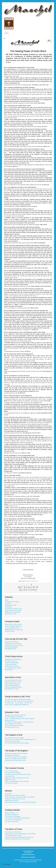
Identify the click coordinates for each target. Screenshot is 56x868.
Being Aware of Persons (12, 801)
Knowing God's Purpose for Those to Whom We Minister (21, 802)
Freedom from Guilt (10, 614)
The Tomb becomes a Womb (13, 668)
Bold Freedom (9, 670)
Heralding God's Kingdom (12, 755)
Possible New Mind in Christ (13, 682)
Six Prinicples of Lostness (12, 602)
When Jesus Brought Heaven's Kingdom (16, 753)
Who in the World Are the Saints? (14, 725)
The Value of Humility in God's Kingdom (16, 757)
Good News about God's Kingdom (14, 738)
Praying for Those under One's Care (15, 799)
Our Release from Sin (11, 661)
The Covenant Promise (11, 771)
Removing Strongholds (11, 647)
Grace (7, 600)
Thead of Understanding (12, 663)
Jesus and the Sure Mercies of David (15, 760)
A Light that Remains (11, 664)
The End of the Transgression (13, 820)
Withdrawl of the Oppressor (13, 612)
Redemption (8, 607)
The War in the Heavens (12, 821)
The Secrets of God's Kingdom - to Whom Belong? (19, 722)
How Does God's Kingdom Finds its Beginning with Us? (20, 739)
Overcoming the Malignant (12, 685)
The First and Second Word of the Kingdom (17, 743)
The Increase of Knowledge (13, 816)
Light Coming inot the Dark (12, 684)
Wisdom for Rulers (10, 780)
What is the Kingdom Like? (13, 741)
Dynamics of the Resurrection (13, 659)
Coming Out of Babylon (11, 815)
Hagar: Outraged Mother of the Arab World (17, 781)
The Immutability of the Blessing (14, 717)
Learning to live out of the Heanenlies (15, 715)
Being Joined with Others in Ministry (15, 795)
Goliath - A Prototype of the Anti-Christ (16, 759)
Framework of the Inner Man (13, 644)
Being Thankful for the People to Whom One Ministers (20, 797)
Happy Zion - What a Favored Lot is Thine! (17, 778)
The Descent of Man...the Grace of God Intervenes (19, 701)
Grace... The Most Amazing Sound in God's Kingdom (20, 719)
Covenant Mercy (10, 776)
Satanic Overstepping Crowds (13, 687)
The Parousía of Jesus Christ (13, 832)
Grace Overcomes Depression (13, 626)
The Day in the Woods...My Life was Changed (18, 699)
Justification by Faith (11, 605)
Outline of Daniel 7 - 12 (11, 813)
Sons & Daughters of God (12, 628)
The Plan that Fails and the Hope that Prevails (18, 774)
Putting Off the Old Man (12, 642)
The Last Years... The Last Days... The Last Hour (19, 703)
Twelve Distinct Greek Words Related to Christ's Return (20, 834)
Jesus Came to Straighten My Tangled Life (17, 705)
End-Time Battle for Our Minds (13, 680)
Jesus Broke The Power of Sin (13, 609)
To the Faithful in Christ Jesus (13, 724)
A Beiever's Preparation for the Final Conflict (17, 839)
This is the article (10, 631)
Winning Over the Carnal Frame (14, 645)
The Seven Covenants (11, 783)
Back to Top (51, 864)
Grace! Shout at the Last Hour (13, 624)
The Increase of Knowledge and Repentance (17, 818)
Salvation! (8, 603)
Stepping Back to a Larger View (14, 630)
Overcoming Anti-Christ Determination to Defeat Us (19, 837)
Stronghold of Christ (11, 649)
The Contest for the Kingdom (13, 773)
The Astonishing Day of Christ (13, 835)
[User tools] (49, 41)
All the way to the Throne (12, 666)
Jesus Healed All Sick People (13, 610)
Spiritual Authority (10, 720)
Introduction (8, 794)
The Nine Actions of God (12, 727)
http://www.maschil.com (31, 581)
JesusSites (32, 857)
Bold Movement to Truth (12, 689)
